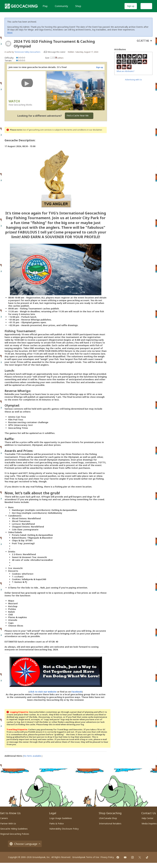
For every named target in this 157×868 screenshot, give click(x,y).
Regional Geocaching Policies (15, 834)
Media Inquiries (149, 824)
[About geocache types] (8, 44)
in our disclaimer (94, 130)
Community (61, 6)
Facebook (77, 692)
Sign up (131, 6)
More (10, 32)
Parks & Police (57, 824)
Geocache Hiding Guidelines (14, 829)
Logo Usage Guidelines (61, 818)
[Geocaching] (21, 6)
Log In (146, 6)
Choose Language (25, 844)
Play (45, 6)
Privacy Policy (107, 857)
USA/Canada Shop (108, 818)
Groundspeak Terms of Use (86, 857)
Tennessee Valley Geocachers (27, 52)
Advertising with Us (133, 80)
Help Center (147, 818)
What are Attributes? (125, 71)
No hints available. (33, 756)
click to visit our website (43, 692)
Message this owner (57, 52)
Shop (78, 6)
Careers (4, 818)
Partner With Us (8, 824)
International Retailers (110, 824)
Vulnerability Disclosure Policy (64, 829)
